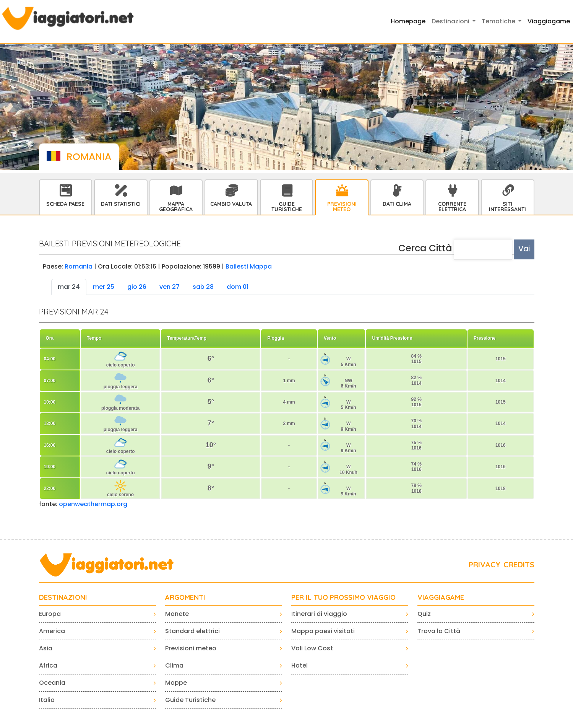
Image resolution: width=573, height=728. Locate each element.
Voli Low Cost (312, 648)
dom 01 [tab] (238, 287)
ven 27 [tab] (170, 287)
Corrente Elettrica (452, 207)
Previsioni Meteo (342, 207)
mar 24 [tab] (69, 287)
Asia (46, 648)
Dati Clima (397, 204)
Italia (47, 700)
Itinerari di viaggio (319, 614)
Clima (174, 665)
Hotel (299, 665)
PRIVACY (485, 564)
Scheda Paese (65, 204)
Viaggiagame (549, 21)
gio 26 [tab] (137, 287)
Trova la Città (439, 631)
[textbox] (483, 249)
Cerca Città (425, 248)
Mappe (176, 683)
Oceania (52, 683)
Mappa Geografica (176, 207)
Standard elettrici (192, 631)
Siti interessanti (507, 207)
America (52, 631)
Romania (79, 266)
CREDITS (519, 564)
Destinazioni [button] (451, 21)
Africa (48, 665)
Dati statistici (121, 204)
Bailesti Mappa (249, 266)
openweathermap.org (93, 504)
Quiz (424, 614)
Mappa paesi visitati (323, 631)
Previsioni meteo (191, 648)
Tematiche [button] (499, 21)
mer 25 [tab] (104, 287)
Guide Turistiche (287, 207)
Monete (177, 614)
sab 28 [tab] (203, 287)
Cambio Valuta (231, 204)
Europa (50, 614)
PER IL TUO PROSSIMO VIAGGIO (343, 598)
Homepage (408, 21)
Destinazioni (63, 598)
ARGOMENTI (185, 598)
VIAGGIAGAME (441, 598)
